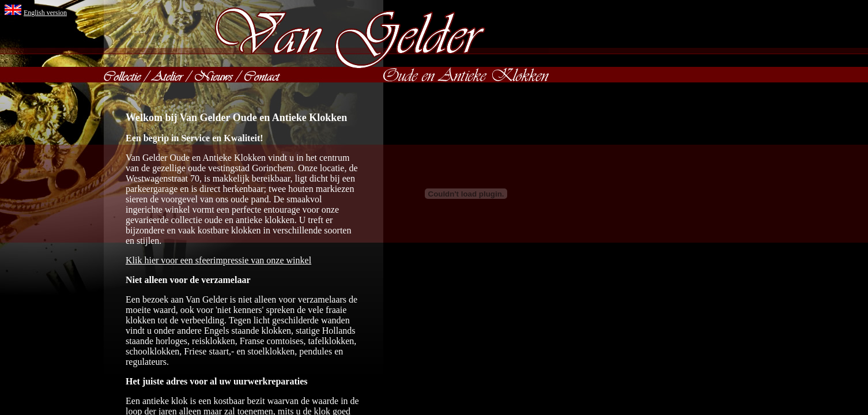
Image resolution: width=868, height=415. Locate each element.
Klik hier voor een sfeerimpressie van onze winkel (218, 260)
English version (45, 13)
